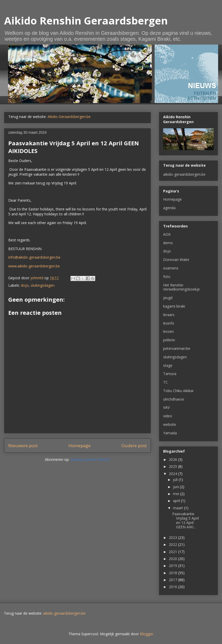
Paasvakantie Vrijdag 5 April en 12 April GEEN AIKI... (185, 520)
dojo (25, 285)
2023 (173, 537)
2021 (173, 552)
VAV (166, 407)
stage (168, 365)
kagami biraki (174, 306)
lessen (168, 331)
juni (176, 487)
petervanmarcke (177, 348)
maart (179, 508)
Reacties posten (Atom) (90, 459)
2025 (173, 466)
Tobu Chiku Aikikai (178, 391)
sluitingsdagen (43, 285)
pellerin (169, 340)
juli (176, 480)
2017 (173, 580)
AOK (167, 234)
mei (177, 494)
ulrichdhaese (174, 399)
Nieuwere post (23, 446)
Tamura (170, 374)
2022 (173, 544)
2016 (173, 587)
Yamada (170, 433)
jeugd (168, 298)
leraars (169, 315)
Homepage (80, 446)
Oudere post (134, 446)
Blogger (146, 634)
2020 (173, 559)
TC (165, 382)
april (177, 501)
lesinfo (169, 323)
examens (171, 268)
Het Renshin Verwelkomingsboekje (181, 287)
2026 (173, 459)
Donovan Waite (176, 260)
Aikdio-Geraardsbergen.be (69, 117)
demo (168, 243)
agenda (169, 208)
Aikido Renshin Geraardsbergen (86, 20)
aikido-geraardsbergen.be (184, 174)
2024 (173, 474)
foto (167, 277)
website (170, 424)
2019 (173, 566)
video (168, 416)
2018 (173, 573)
